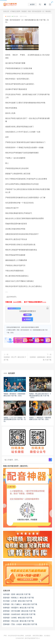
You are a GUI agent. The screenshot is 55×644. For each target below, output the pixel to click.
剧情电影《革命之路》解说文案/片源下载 (18, 621)
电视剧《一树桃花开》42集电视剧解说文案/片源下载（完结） (40, 418)
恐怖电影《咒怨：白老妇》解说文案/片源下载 (20, 624)
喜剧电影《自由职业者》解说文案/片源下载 (19, 614)
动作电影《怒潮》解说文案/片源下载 (17, 594)
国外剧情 (15, 16)
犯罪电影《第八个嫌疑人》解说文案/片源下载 (20, 604)
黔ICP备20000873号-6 (32, 638)
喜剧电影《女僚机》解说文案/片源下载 (18, 618)
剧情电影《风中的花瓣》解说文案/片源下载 (19, 611)
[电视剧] (24, 11)
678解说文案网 (15, 11)
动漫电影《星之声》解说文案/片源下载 (15, 358)
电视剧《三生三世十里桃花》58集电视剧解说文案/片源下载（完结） (15, 419)
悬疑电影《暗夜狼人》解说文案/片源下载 (18, 598)
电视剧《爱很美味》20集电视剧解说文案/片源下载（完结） (14, 395)
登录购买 (27, 319)
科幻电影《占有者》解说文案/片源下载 (18, 601)
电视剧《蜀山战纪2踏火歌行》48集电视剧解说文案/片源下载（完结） (40, 396)
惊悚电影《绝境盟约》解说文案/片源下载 (18, 608)
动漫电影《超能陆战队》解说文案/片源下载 (41, 358)
